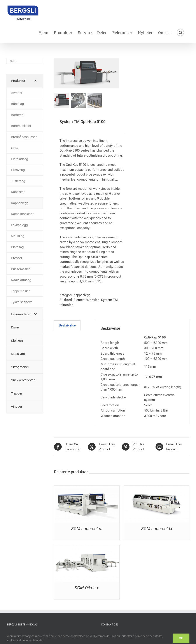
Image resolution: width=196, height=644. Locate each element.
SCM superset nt (87, 529)
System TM (109, 300)
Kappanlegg (82, 295)
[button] (180, 32)
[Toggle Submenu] (35, 81)
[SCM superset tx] (157, 488)
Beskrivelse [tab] (67, 325)
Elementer (81, 300)
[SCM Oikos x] (87, 547)
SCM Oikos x (87, 588)
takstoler (66, 305)
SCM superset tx (157, 529)
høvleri (95, 300)
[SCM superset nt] (87, 488)
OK (181, 638)
